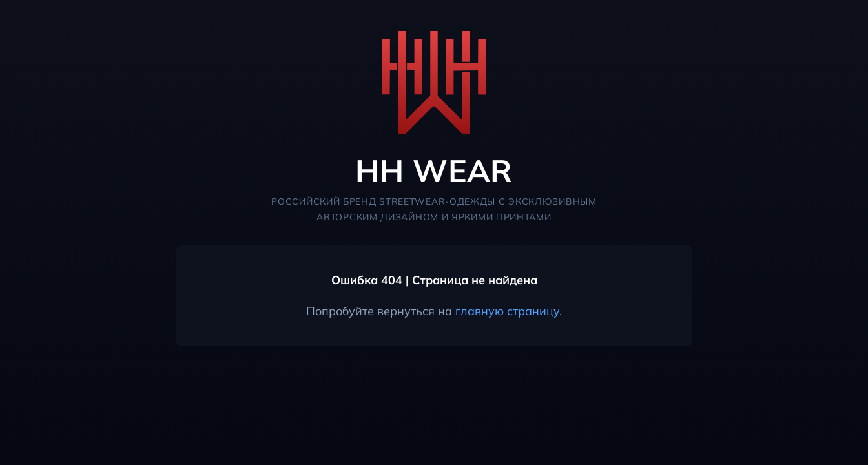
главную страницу (507, 311)
